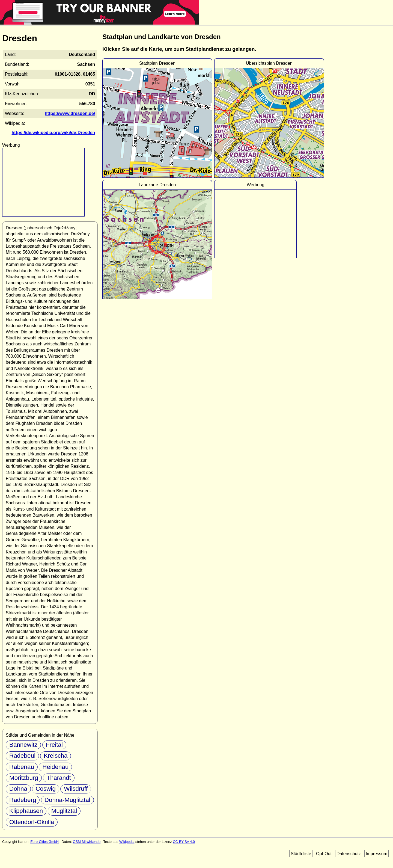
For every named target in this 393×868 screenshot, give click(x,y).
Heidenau (55, 767)
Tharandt (59, 778)
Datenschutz (349, 854)
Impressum (376, 854)
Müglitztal (64, 811)
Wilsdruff (76, 789)
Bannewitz (23, 745)
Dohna (18, 789)
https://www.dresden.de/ (70, 113)
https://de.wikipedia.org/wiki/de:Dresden (53, 133)
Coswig (45, 789)
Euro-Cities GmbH (44, 842)
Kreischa (56, 756)
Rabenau (22, 767)
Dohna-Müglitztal (67, 800)
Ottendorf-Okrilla (32, 822)
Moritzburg (24, 778)
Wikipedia (127, 842)
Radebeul (22, 756)
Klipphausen (26, 811)
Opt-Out (324, 854)
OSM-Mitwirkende (87, 842)
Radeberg (23, 800)
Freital (54, 745)
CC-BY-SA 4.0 (184, 842)
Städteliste (301, 854)
